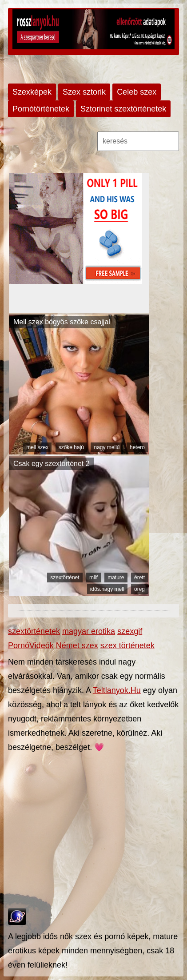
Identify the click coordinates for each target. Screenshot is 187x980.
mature (116, 578)
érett (139, 578)
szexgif (130, 631)
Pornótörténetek (41, 109)
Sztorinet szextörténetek (123, 109)
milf (93, 578)
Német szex (77, 645)
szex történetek (127, 645)
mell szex (37, 447)
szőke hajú (71, 447)
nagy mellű (107, 447)
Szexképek (32, 92)
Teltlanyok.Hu (117, 690)
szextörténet (65, 578)
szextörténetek (34, 631)
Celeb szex (137, 92)
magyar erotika (89, 631)
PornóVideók (31, 645)
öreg (139, 589)
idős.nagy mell (107, 589)
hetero (137, 447)
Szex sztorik (84, 92)
